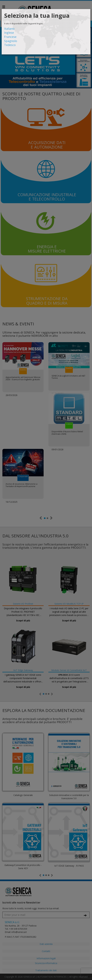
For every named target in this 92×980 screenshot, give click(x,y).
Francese (10, 37)
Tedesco (10, 45)
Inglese (9, 33)
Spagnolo (11, 41)
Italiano (9, 29)
